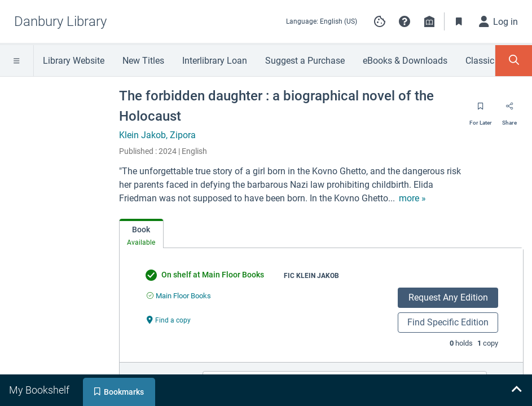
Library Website (74, 61)
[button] (405, 21)
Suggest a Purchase (305, 61)
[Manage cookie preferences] (380, 21)
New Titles (143, 61)
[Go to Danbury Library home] (60, 21)
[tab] (141, 234)
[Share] (509, 110)
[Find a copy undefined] (169, 319)
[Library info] (429, 21)
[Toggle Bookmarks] (459, 21)
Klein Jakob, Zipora (157, 135)
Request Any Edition (448, 297)
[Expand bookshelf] (516, 390)
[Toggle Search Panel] (514, 61)
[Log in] (499, 21)
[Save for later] (481, 110)
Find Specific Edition (448, 322)
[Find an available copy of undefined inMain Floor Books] (179, 296)
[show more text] (412, 198)
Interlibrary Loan (215, 61)
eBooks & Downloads (405, 61)
